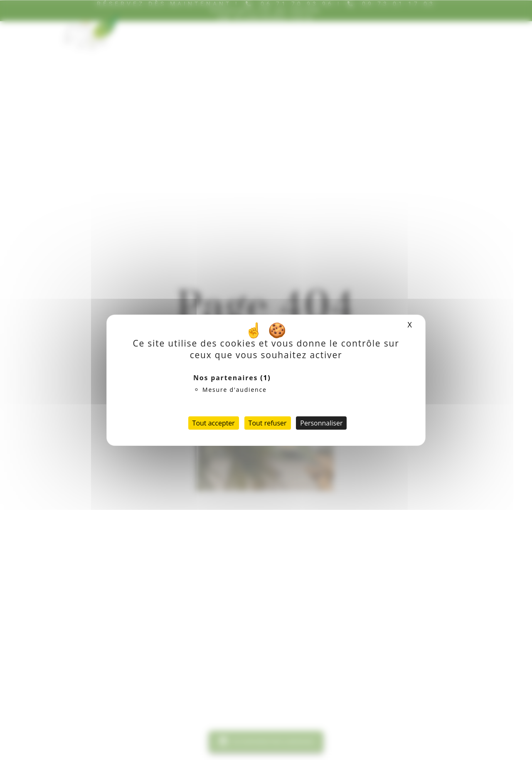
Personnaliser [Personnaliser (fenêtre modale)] (321, 423)
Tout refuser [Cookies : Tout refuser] (268, 423)
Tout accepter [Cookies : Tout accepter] (214, 423)
